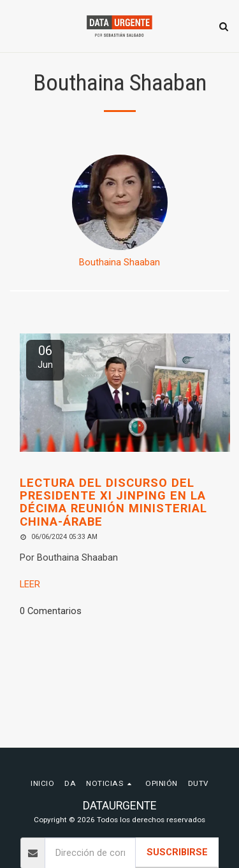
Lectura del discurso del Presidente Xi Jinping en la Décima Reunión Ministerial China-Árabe (113, 502)
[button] (14, 26)
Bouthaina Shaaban (119, 262)
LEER (30, 584)
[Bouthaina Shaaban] (119, 202)
